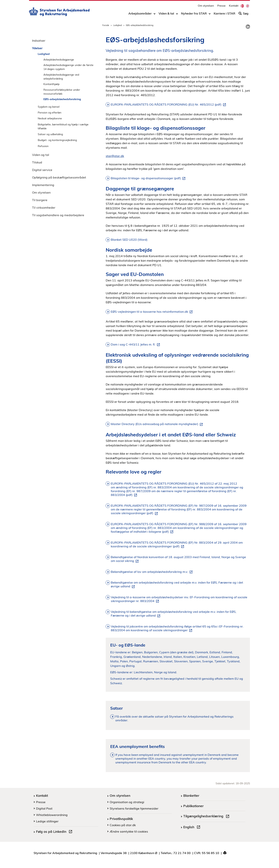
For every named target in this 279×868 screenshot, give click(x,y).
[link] (248, 27)
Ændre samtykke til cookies (129, 831)
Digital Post (44, 808)
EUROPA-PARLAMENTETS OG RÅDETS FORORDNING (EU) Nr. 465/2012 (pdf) (169, 105)
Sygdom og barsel (49, 107)
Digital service (42, 170)
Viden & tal (166, 15)
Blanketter (191, 795)
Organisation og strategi (127, 802)
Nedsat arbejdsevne (50, 118)
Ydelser (37, 48)
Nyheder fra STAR (194, 15)
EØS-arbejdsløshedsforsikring (62, 99)
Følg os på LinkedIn (55, 832)
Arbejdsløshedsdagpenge (59, 59)
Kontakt (234, 7)
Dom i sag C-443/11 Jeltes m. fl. (136, 345)
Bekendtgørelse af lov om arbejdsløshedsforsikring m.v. (152, 572)
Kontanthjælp (51, 84)
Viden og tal (41, 155)
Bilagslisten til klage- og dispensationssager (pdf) (149, 178)
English (193, 827)
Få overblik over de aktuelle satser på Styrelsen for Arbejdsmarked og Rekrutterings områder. (174, 718)
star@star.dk (115, 156)
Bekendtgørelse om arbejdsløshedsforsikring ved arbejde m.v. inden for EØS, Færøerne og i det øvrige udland (177, 585)
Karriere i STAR (224, 15)
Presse (221, 7)
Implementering (43, 185)
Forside (106, 25)
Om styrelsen (206, 7)
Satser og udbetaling (50, 134)
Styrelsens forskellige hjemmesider (134, 808)
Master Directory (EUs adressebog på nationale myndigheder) (158, 424)
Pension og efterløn (50, 112)
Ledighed (118, 25)
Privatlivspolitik (121, 819)
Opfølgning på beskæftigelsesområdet (59, 177)
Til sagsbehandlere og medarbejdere (58, 215)
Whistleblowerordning (52, 815)
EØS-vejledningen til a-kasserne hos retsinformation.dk (152, 312)
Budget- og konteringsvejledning (57, 140)
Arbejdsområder (140, 15)
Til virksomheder (44, 208)
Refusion (43, 146)
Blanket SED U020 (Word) (129, 240)
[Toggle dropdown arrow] (155, 15)
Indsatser (39, 41)
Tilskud (37, 162)
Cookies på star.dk (123, 825)
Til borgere (40, 200)
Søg (244, 15)
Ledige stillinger (47, 821)
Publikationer (193, 806)
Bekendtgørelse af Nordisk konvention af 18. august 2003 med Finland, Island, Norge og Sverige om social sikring (178, 559)
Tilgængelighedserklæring (207, 817)
